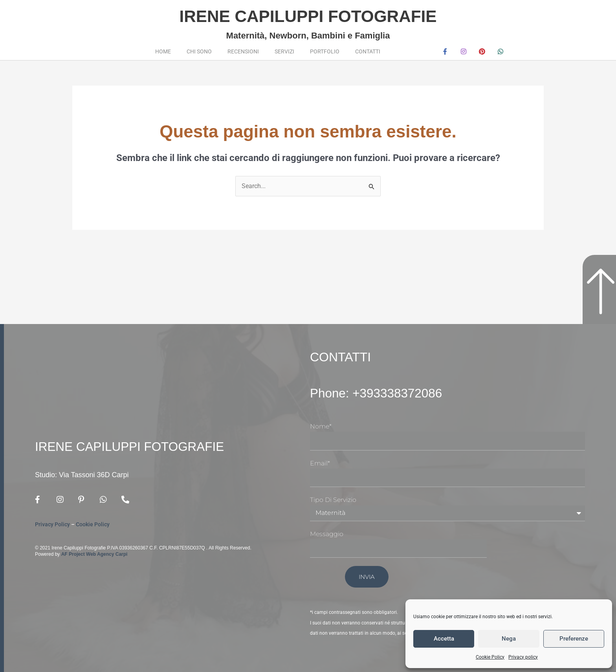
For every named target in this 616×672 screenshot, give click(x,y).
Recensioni (243, 51)
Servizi (284, 51)
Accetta (444, 639)
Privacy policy (523, 657)
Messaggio (327, 534)
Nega (509, 639)
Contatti (368, 51)
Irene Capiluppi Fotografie (308, 16)
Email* (320, 463)
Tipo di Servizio (333, 500)
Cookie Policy (490, 657)
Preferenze (574, 639)
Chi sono (199, 51)
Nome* (321, 426)
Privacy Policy (52, 524)
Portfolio (325, 51)
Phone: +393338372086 (377, 393)
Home (163, 51)
